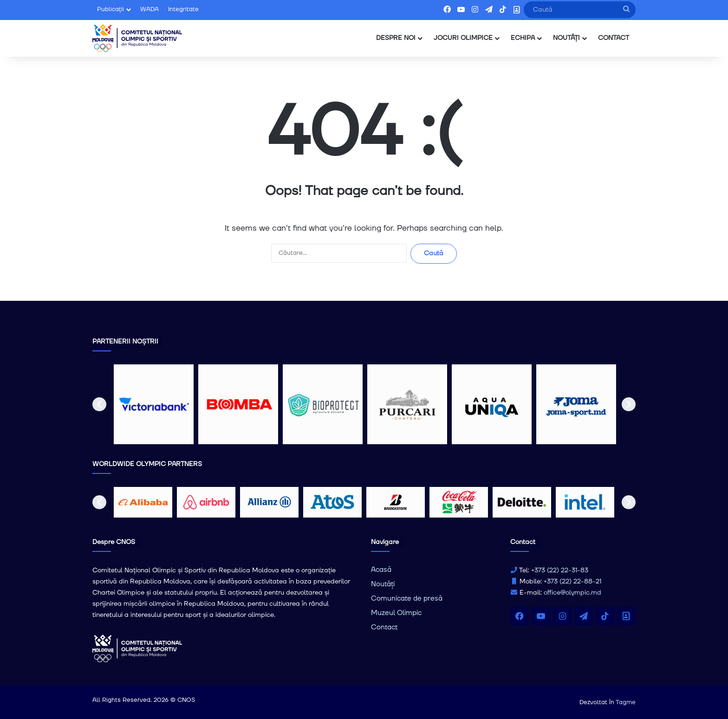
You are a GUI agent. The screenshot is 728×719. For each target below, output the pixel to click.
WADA (149, 9)
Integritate (183, 9)
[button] (99, 404)
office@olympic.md (572, 593)
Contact (384, 627)
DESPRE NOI (396, 38)
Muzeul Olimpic (396, 613)
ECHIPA (523, 38)
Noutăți (383, 584)
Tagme (626, 702)
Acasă (381, 570)
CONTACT (614, 38)
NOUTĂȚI (566, 38)
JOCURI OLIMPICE (463, 38)
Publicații (110, 9)
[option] (154, 404)
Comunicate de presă (407, 599)
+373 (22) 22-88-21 (572, 582)
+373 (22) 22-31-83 (560, 570)
